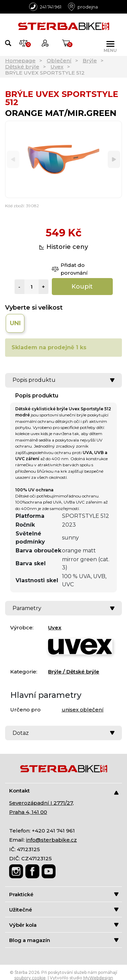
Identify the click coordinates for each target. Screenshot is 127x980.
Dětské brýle (22, 67)
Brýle (90, 61)
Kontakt (64, 791)
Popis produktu (63, 380)
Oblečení (59, 61)
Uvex (57, 67)
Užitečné (64, 910)
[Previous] (13, 160)
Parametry (63, 608)
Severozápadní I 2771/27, (41, 803)
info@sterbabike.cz (51, 840)
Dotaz (63, 733)
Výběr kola (64, 925)
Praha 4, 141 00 (28, 812)
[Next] (114, 160)
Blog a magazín (64, 940)
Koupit (82, 287)
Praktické (64, 894)
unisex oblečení (83, 710)
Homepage (20, 61)
